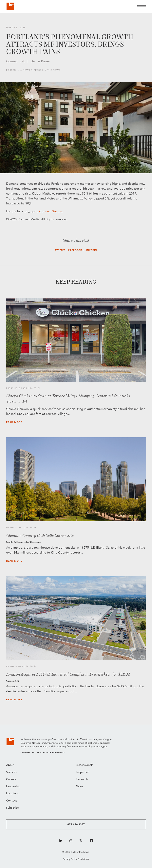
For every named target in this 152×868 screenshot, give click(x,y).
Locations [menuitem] (12, 794)
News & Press (32, 70)
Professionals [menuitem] (85, 765)
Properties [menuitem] (83, 772)
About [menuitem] (10, 765)
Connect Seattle (51, 211)
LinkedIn (91, 250)
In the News (52, 70)
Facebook (75, 250)
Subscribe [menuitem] (12, 808)
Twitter (60, 250)
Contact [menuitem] (11, 801)
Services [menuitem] (11, 772)
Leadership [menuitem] (13, 787)
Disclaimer (83, 859)
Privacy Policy (70, 859)
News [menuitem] (80, 787)
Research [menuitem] (82, 779)
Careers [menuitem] (11, 779)
